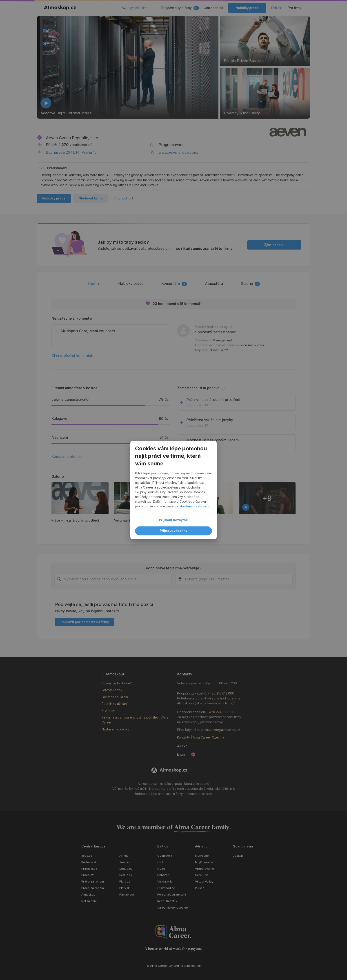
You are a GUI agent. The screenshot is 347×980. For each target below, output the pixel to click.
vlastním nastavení (194, 506)
